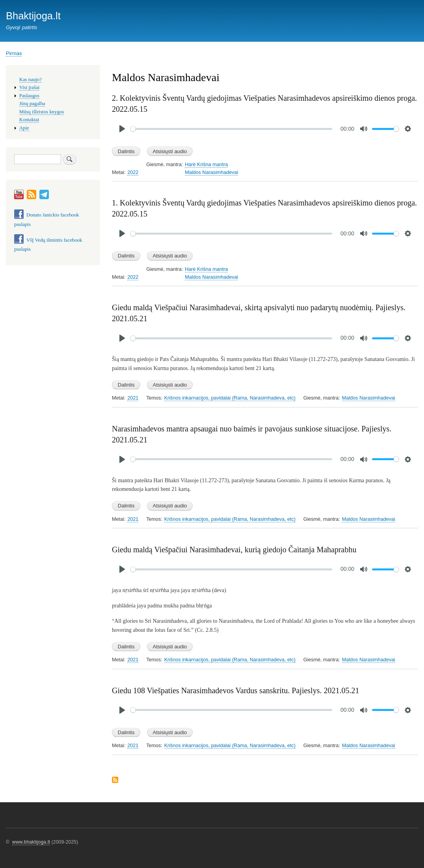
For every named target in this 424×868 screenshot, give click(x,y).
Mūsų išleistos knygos (42, 112)
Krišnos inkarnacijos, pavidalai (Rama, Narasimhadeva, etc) (230, 398)
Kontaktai (29, 120)
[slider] (231, 129)
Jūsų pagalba (32, 104)
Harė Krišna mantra (206, 165)
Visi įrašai (29, 87)
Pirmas (14, 53)
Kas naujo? (31, 80)
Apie (24, 128)
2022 (133, 172)
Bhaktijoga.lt (33, 16)
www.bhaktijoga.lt (31, 842)
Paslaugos (29, 96)
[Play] (122, 129)
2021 (133, 398)
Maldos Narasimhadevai (211, 172)
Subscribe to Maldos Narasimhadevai (115, 780)
